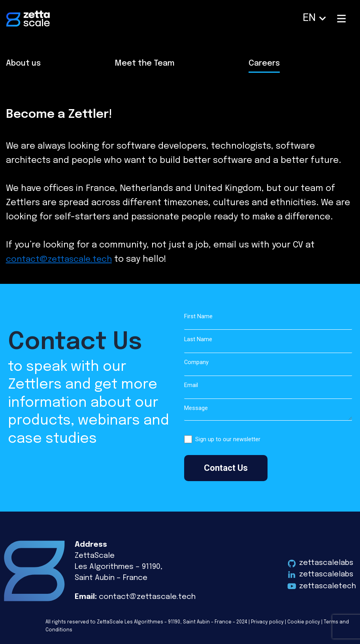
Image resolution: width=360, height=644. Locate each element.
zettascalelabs (326, 563)
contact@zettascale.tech (61, 259)
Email (268, 390)
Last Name (268, 345)
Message (268, 414)
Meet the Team (145, 63)
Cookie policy (304, 622)
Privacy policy (267, 622)
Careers (264, 63)
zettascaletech (327, 586)
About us (23, 63)
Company (268, 367)
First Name (268, 322)
